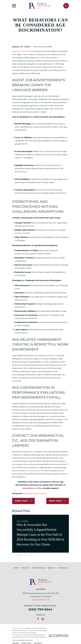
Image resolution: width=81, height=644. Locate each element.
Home (16, 568)
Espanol (51, 568)
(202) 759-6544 (40, 609)
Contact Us (62, 568)
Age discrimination (21, 51)
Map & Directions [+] (41, 600)
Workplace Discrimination (35, 493)
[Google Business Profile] (43, 619)
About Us (26, 568)
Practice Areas (39, 568)
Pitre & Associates (34, 471)
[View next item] (32, 555)
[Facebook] (38, 619)
